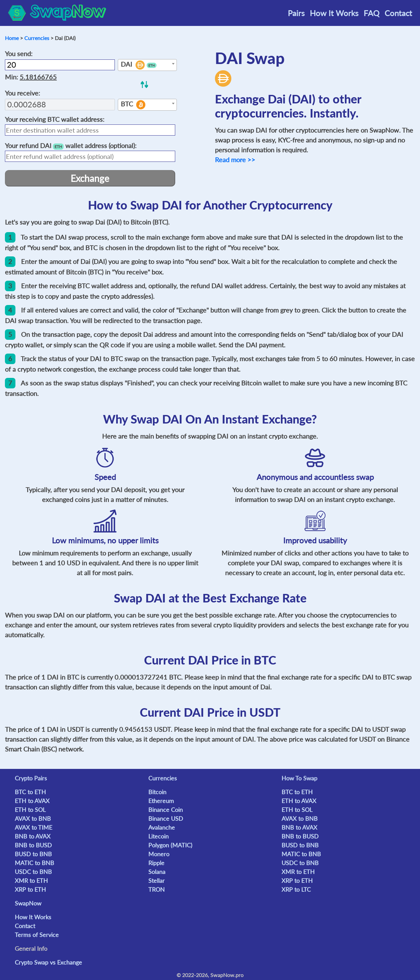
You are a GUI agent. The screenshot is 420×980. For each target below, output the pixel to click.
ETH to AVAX (32, 801)
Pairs (296, 13)
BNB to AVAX (33, 836)
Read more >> (235, 160)
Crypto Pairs (31, 778)
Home (12, 38)
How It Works (334, 13)
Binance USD (166, 818)
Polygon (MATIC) (170, 845)
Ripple (156, 863)
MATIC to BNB (34, 863)
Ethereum (161, 801)
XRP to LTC (296, 889)
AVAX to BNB (33, 818)
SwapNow (28, 903)
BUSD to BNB (33, 854)
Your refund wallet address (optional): (71, 146)
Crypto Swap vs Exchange (48, 962)
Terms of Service (37, 935)
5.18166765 (38, 77)
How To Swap (299, 778)
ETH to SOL (30, 810)
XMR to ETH (31, 881)
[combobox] (147, 65)
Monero (159, 854)
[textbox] (147, 65)
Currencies (37, 38)
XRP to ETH (30, 889)
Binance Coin (166, 810)
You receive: (22, 93)
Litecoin (158, 836)
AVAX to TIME (33, 827)
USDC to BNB (33, 872)
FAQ (371, 13)
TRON (157, 889)
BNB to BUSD (33, 845)
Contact (398, 13)
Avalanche (162, 827)
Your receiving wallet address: (55, 119)
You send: (19, 54)
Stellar (157, 881)
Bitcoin (157, 792)
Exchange (90, 178)
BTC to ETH (30, 792)
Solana (157, 872)
